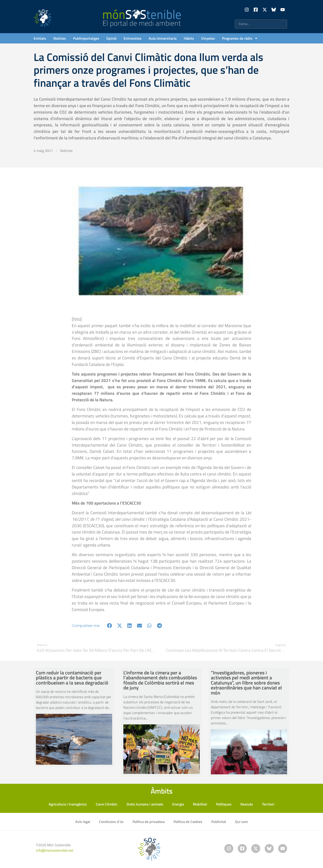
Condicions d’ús (111, 822)
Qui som (241, 822)
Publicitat (219, 822)
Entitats (40, 38)
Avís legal (83, 822)
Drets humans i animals (145, 804)
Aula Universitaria (163, 38)
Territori (268, 804)
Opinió (111, 38)
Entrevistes (133, 38)
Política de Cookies (188, 822)
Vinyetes (208, 38)
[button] (110, 626)
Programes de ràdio (240, 38)
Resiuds (247, 804)
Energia (178, 804)
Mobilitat (200, 804)
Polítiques (224, 804)
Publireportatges (86, 38)
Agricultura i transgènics (68, 804)
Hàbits (189, 38)
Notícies (60, 38)
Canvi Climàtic (107, 804)
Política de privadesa (149, 822)
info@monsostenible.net (55, 850)
